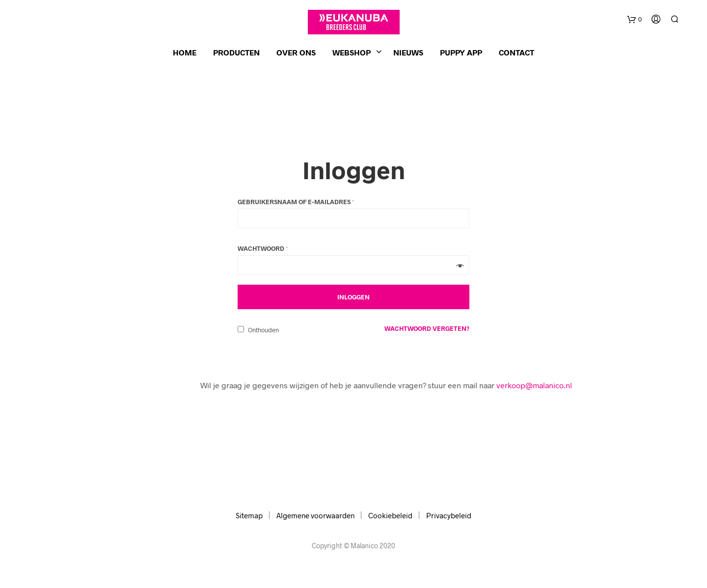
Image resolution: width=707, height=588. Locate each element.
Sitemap (249, 515)
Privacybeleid (449, 515)
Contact (517, 52)
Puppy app (461, 52)
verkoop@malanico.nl (534, 385)
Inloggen (354, 169)
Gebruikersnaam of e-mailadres (296, 202)
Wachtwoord (263, 248)
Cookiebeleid (390, 515)
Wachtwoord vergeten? (427, 328)
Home (185, 52)
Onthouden (258, 330)
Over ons (296, 52)
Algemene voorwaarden (315, 515)
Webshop (352, 52)
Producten (236, 52)
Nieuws (408, 52)
